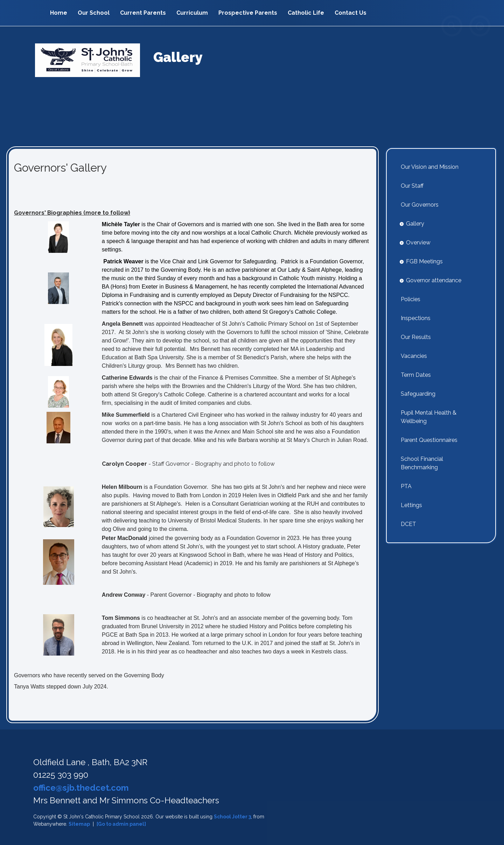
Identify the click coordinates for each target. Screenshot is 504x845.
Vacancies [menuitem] (414, 356)
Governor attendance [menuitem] (434, 280)
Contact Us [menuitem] (351, 13)
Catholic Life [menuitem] (306, 13)
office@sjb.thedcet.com (81, 788)
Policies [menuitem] (411, 299)
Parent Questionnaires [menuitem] (429, 440)
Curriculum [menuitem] (192, 13)
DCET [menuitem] (408, 524)
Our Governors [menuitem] (420, 205)
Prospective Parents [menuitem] (248, 13)
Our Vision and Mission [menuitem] (430, 167)
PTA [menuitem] (406, 486)
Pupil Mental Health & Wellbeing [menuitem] (429, 417)
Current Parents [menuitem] (143, 13)
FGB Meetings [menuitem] (424, 261)
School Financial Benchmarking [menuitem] (422, 463)
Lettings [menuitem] (411, 505)
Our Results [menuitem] (416, 337)
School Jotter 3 (232, 817)
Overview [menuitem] (418, 243)
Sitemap (79, 824)
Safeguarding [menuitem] (418, 394)
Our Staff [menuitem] (412, 186)
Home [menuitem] (59, 13)
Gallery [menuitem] (415, 224)
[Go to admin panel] (121, 824)
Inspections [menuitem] (416, 318)
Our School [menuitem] (94, 13)
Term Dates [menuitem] (416, 375)
